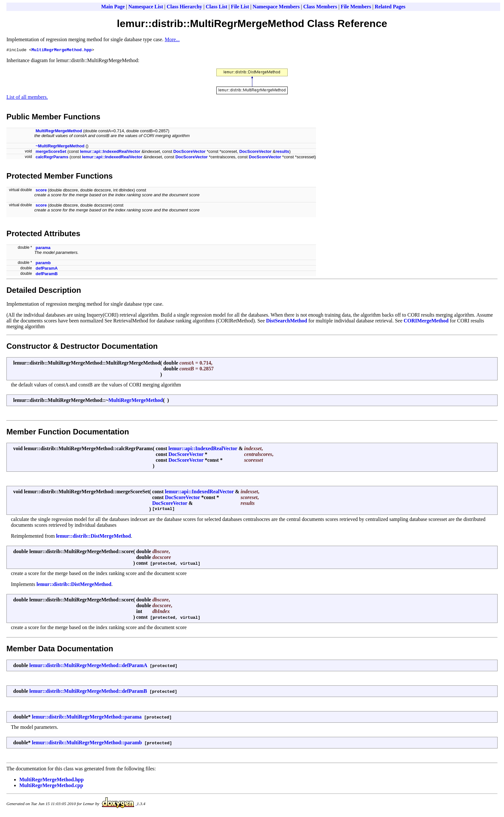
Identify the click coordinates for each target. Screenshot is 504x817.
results (282, 152)
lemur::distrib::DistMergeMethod (93, 537)
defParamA (47, 269)
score (41, 191)
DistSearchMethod (287, 322)
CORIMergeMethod (426, 322)
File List (240, 7)
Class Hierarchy (184, 7)
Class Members (320, 7)
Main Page (113, 7)
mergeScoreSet (51, 152)
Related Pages (390, 7)
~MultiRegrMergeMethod (60, 147)
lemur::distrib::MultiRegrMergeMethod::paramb (87, 743)
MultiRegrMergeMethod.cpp (51, 786)
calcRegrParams (52, 158)
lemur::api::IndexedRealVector (110, 152)
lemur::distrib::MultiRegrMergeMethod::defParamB (88, 692)
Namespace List (146, 7)
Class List (216, 7)
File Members (356, 7)
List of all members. (27, 98)
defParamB (47, 275)
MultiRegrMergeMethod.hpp (62, 51)
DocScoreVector (189, 152)
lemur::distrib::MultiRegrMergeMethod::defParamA (88, 666)
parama (43, 249)
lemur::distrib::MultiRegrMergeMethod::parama (87, 718)
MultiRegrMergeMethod (59, 132)
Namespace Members (276, 7)
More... (172, 39)
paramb (43, 264)
